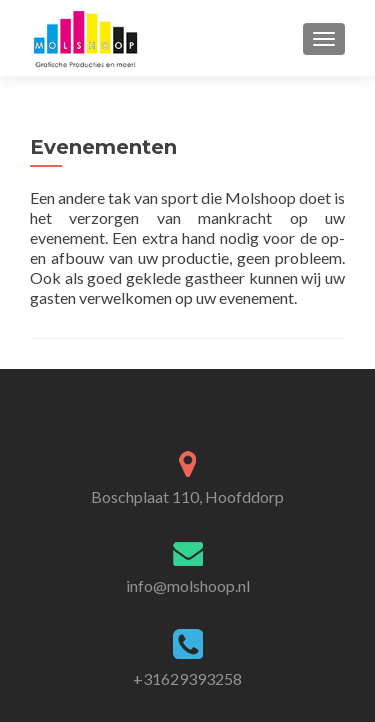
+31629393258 (187, 678)
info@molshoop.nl (188, 585)
